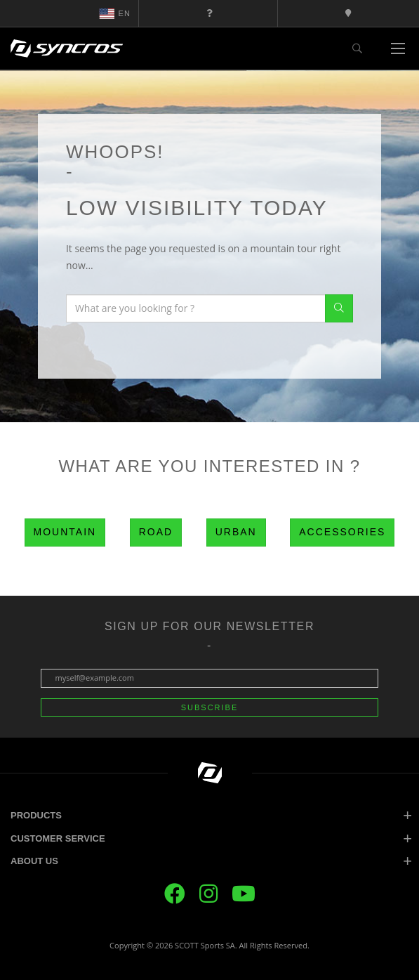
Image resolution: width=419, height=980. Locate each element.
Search (339, 308)
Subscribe (210, 707)
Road (156, 532)
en (115, 13)
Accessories (342, 532)
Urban (236, 532)
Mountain (65, 532)
